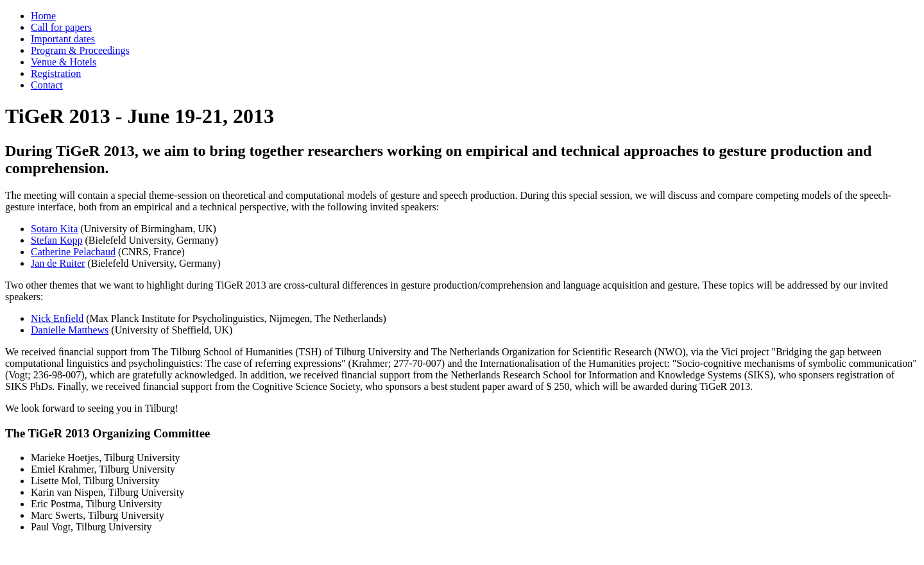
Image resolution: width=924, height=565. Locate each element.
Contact (47, 85)
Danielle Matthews (70, 330)
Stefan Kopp (56, 240)
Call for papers (61, 27)
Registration (56, 73)
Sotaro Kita (54, 229)
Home (43, 16)
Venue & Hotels (64, 62)
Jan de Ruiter (58, 263)
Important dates (63, 39)
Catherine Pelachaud (73, 252)
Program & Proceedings (80, 50)
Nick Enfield (57, 318)
